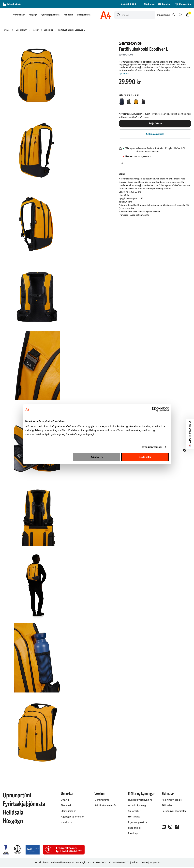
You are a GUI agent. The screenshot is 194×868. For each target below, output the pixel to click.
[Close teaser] (185, 450)
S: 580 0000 (100, 863)
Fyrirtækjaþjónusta (52, 15)
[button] (6, 15)
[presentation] (21, 15)
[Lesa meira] (155, 74)
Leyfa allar (145, 457)
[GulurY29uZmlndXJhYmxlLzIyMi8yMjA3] (138, 103)
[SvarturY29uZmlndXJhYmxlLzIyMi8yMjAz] (146, 103)
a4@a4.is (155, 863)
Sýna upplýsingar (152, 447)
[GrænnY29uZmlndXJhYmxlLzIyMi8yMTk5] (130, 103)
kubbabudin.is (12, 4)
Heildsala (70, 15)
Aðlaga (97, 457)
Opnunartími (17, 796)
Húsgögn (35, 15)
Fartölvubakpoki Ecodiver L (72, 31)
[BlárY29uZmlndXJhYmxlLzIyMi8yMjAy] (122, 103)
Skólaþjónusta (86, 15)
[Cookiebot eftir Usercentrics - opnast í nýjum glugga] (154, 409)
